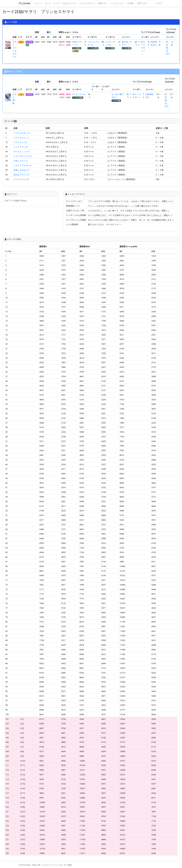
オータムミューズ (21, 152)
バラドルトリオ (20, 142)
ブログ (159, 3)
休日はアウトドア (21, 175)
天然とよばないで (21, 170)
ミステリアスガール (22, 165)
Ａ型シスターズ (20, 161)
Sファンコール (79, 94)
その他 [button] (130, 3)
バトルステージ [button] (87, 3)
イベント (38, 3)
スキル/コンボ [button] (69, 3)
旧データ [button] (142, 3)
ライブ (56, 3)
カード (48, 3)
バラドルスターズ (21, 133)
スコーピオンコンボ (22, 156)
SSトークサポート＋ (143, 48)
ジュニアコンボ (20, 147)
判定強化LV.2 (167, 100)
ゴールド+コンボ (21, 179)
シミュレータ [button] (117, 3)
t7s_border (25, 3)
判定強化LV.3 (168, 48)
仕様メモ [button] (102, 3)
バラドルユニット (21, 138)
